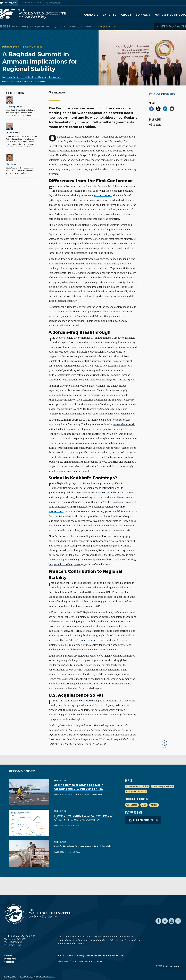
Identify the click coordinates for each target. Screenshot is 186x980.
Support (143, 15)
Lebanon (73, 26)
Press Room (10, 957)
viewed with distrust (110, 492)
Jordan (154, 804)
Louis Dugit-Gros (15, 77)
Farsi (42, 82)
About (126, 15)
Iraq (144, 804)
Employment (10, 975)
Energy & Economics (42, 26)
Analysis (91, 15)
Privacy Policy (26, 975)
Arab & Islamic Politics (137, 785)
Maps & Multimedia (170, 15)
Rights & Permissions (46, 975)
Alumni (100, 960)
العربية (34, 82)
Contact (8, 954)
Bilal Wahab (54, 77)
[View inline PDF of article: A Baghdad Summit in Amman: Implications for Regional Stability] (165, 94)
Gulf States (86, 26)
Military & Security (20, 26)
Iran (63, 26)
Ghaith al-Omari (36, 77)
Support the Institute (82, 960)
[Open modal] (172, 26)
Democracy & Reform (163, 785)
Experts (110, 15)
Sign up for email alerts (143, 819)
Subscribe (9, 961)
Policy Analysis (11, 47)
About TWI (63, 960)
